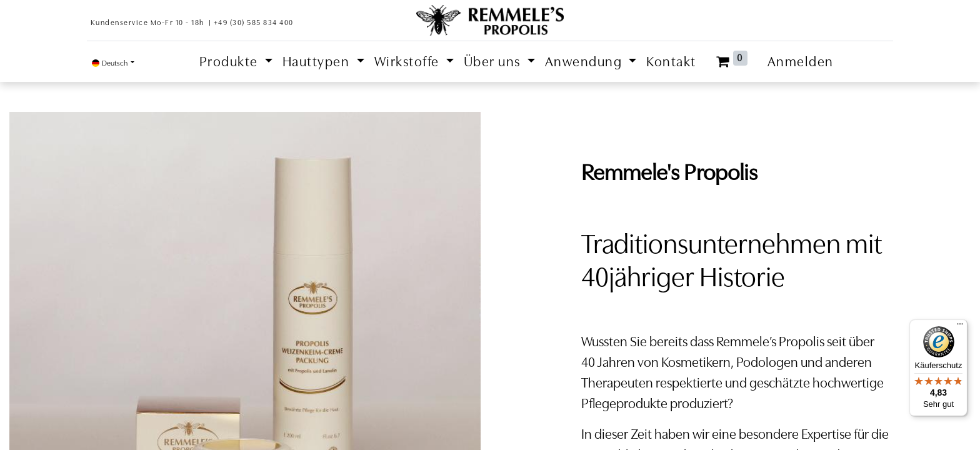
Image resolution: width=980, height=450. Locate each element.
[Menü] (960, 327)
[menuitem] (671, 62)
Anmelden (801, 62)
